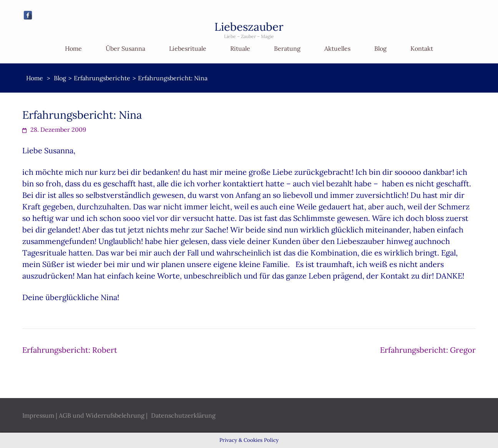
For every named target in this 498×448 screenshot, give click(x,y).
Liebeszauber (249, 27)
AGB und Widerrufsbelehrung (102, 415)
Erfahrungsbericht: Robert (70, 350)
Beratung (287, 48)
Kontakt (422, 48)
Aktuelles (337, 48)
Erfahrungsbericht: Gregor (428, 350)
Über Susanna (125, 48)
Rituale (240, 48)
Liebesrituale (188, 48)
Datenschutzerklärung (183, 415)
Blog (380, 48)
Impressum (38, 415)
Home (73, 48)
